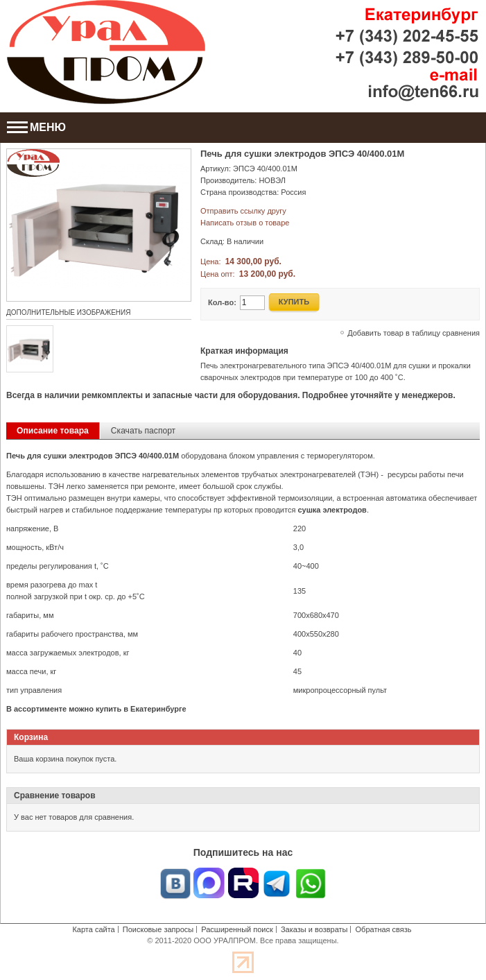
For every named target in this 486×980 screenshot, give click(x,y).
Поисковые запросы (158, 929)
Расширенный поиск (237, 929)
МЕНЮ (36, 127)
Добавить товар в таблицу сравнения (414, 333)
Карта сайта (93, 929)
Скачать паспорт (143, 431)
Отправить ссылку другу (243, 211)
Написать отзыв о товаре (245, 223)
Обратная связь (384, 929)
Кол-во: (222, 302)
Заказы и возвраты (314, 929)
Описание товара (53, 431)
